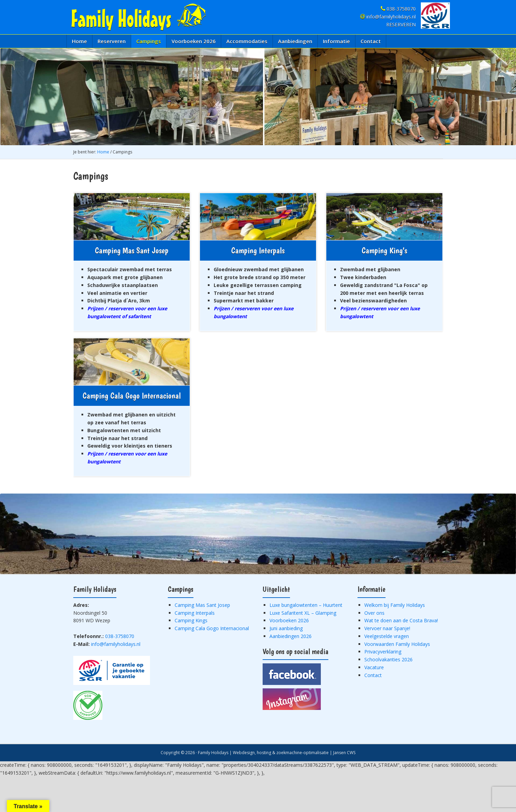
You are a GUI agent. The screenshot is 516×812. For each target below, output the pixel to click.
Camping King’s (384, 251)
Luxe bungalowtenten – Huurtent (306, 605)
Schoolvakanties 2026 (388, 659)
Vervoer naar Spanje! (387, 628)
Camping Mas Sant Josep (132, 251)
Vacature (374, 667)
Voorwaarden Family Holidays (397, 644)
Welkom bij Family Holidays (395, 605)
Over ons (374, 613)
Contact (373, 675)
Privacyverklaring (383, 652)
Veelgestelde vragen (387, 636)
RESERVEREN (401, 24)
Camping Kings (191, 620)
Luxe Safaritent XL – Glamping (303, 613)
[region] (258, 97)
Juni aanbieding (286, 628)
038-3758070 (398, 9)
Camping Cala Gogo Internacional (132, 396)
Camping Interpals (258, 251)
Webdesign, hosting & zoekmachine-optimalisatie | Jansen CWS (294, 753)
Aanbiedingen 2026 (291, 636)
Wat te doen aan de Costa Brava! (401, 620)
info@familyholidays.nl (388, 17)
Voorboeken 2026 (289, 620)
